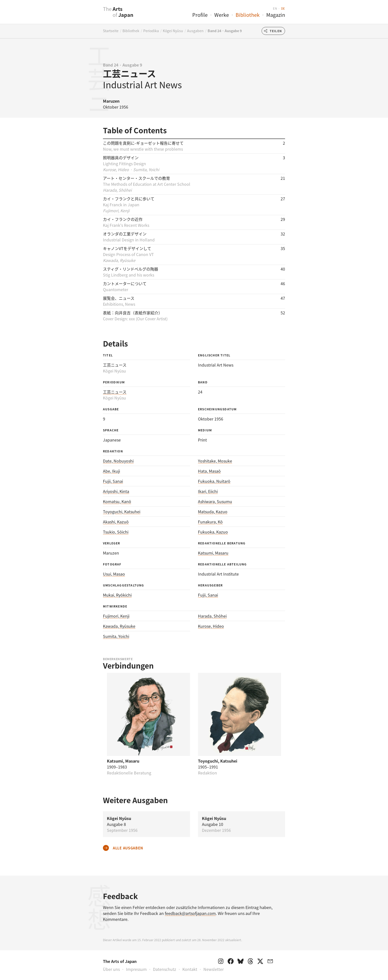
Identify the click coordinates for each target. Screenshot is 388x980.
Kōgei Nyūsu (173, 31)
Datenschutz (165, 969)
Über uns (111, 969)
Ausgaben (195, 31)
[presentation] (93, 15)
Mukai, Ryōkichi (117, 595)
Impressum (136, 969)
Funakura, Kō (210, 522)
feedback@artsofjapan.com (190, 913)
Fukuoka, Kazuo (213, 532)
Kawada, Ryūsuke (119, 626)
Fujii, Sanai (113, 481)
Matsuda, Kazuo (213, 512)
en (275, 8)
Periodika (151, 31)
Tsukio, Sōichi (116, 532)
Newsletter (214, 969)
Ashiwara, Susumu (215, 501)
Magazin (276, 15)
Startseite (111, 31)
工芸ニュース (115, 392)
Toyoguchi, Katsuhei (122, 512)
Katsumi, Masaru (213, 553)
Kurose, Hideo (211, 626)
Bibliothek (248, 15)
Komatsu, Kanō (117, 501)
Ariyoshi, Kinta (116, 491)
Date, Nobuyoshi (118, 461)
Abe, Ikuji (111, 471)
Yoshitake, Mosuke (215, 461)
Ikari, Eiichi (208, 491)
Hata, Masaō (209, 471)
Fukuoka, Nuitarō (214, 481)
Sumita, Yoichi (116, 636)
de (283, 8)
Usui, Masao (114, 574)
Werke (222, 15)
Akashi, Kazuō (116, 522)
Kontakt (190, 969)
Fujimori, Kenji (116, 616)
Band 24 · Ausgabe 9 (225, 31)
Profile (200, 15)
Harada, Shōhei (212, 616)
